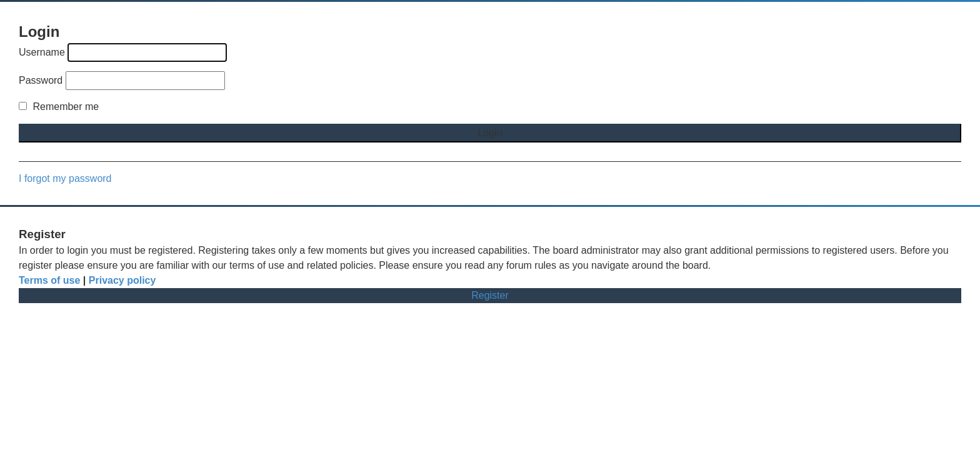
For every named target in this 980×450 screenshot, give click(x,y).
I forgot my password (65, 178)
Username (42, 52)
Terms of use (49, 280)
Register (490, 295)
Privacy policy (122, 280)
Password (41, 80)
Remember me (59, 107)
